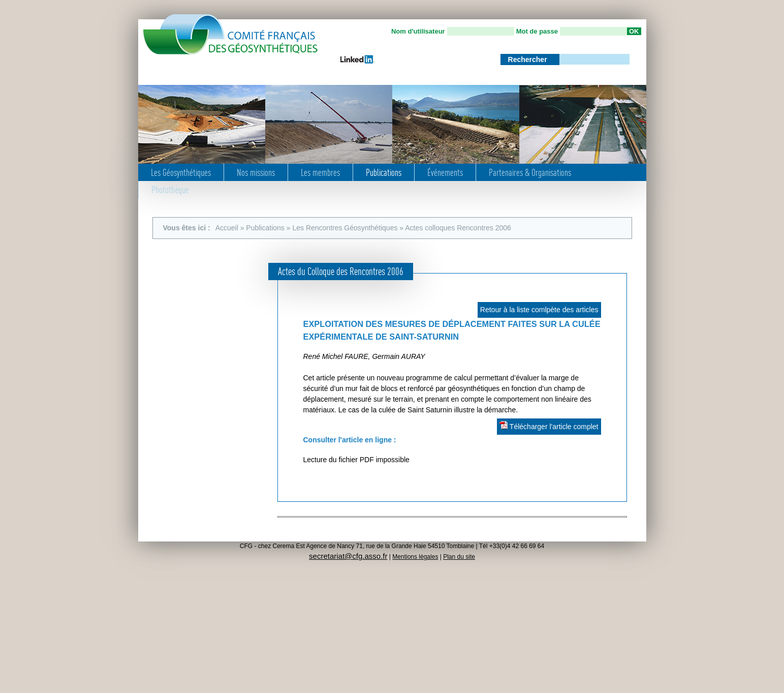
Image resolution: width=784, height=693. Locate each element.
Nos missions (256, 172)
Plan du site (459, 557)
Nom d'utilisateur (418, 31)
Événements (445, 172)
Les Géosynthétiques (181, 172)
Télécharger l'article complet (549, 426)
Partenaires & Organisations (530, 172)
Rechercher (529, 59)
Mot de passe (537, 31)
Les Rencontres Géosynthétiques (345, 228)
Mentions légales (415, 557)
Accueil (227, 228)
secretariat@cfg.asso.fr (348, 556)
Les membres (320, 172)
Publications (384, 172)
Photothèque (170, 190)
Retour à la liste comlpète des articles (539, 310)
